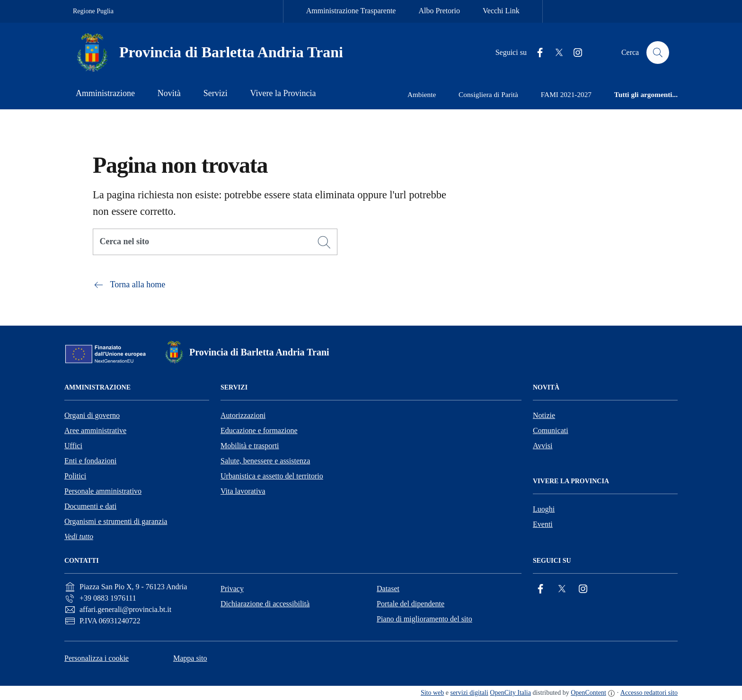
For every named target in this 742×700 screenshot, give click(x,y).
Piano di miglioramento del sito (424, 619)
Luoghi (544, 509)
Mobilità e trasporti (250, 446)
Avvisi (543, 446)
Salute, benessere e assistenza (265, 461)
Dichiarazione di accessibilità (265, 604)
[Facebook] (536, 53)
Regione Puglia (93, 11)
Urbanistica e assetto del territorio (272, 476)
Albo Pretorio (439, 11)
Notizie (544, 415)
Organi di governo (92, 415)
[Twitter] (555, 53)
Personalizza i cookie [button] (97, 658)
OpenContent (588, 693)
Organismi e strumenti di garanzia (116, 521)
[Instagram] (574, 53)
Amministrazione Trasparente (351, 11)
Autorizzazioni (243, 415)
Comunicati (551, 430)
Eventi (543, 524)
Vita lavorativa (243, 491)
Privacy (232, 589)
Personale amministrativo (103, 491)
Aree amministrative (95, 430)
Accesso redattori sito (649, 693)
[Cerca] (324, 242)
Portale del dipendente (411, 604)
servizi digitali (469, 693)
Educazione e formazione (259, 430)
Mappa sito (190, 658)
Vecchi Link (501, 11)
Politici (75, 476)
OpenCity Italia (510, 693)
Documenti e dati (90, 506)
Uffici (73, 446)
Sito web (432, 693)
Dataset (388, 589)
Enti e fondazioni (90, 461)
